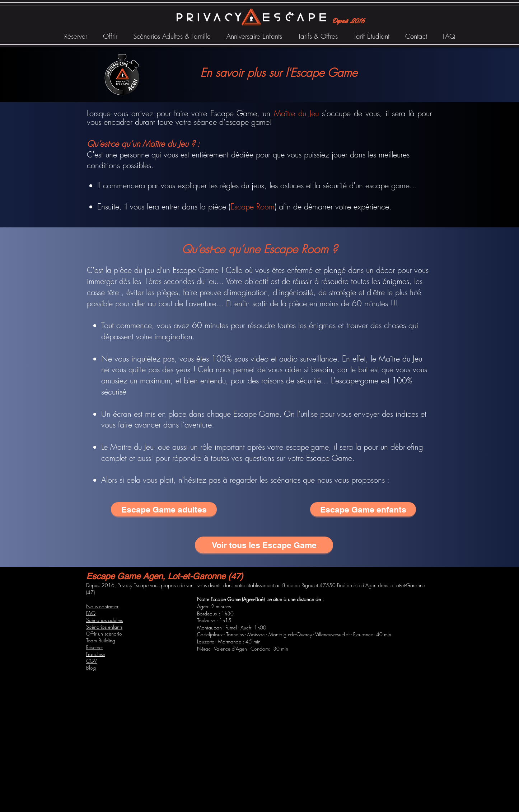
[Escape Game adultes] (164, 509)
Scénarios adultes (104, 620)
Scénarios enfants (104, 627)
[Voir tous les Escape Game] (264, 545)
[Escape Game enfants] (363, 509)
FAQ (91, 613)
